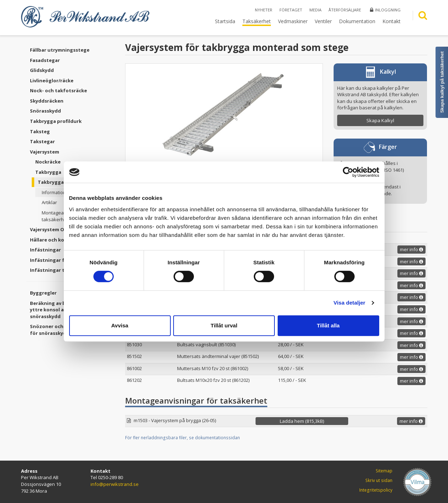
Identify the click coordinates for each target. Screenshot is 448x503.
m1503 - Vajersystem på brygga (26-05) (175, 420)
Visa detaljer (349, 303)
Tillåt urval (224, 325)
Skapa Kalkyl (380, 120)
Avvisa (120, 325)
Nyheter (264, 10)
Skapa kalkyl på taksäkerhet (442, 82)
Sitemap (384, 471)
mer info (411, 249)
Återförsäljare (345, 10)
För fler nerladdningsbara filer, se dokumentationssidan (182, 438)
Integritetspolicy (376, 490)
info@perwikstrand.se (115, 484)
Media (315, 10)
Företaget (291, 10)
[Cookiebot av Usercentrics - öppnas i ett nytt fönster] (348, 172)
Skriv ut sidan (379, 480)
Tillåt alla (328, 325)
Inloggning (385, 10)
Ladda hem (302, 421)
